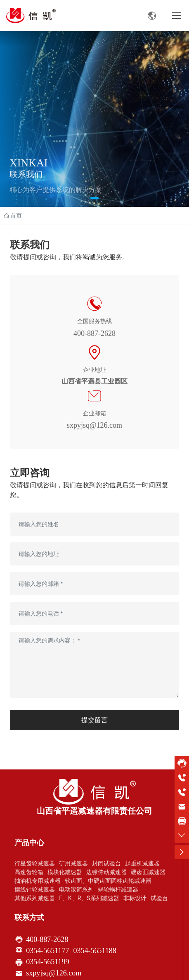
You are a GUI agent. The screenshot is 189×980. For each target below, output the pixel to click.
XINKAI (28, 167)
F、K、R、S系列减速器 (89, 898)
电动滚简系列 (76, 889)
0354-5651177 (47, 951)
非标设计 (135, 898)
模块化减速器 (65, 872)
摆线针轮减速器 (35, 889)
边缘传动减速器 (106, 872)
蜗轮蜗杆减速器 (118, 889)
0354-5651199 (47, 962)
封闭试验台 (106, 863)
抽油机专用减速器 (38, 881)
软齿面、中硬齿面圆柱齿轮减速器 (108, 881)
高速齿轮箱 (29, 872)
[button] (94, 198)
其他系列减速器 (35, 898)
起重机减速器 (142, 863)
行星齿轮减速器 (35, 863)
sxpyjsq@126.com (94, 425)
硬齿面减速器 (148, 872)
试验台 (159, 898)
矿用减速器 (73, 863)
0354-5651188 (95, 951)
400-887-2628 (94, 333)
